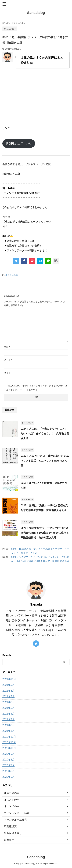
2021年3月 (9, 719)
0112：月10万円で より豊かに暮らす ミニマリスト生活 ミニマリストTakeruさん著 (45, 461)
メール (8, 360)
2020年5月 (9, 777)
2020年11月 (9, 742)
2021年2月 (9, 725)
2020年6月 (9, 771)
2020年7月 (9, 765)
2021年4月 (9, 714)
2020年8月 (9, 760)
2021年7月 (9, 696)
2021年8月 (9, 691)
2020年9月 (9, 754)
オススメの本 (11, 275)
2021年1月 (9, 731)
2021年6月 (9, 702)
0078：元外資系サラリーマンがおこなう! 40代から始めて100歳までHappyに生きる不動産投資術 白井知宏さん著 (45, 533)
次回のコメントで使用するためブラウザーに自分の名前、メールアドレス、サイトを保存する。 (36, 388)
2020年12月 (9, 737)
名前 (7, 347)
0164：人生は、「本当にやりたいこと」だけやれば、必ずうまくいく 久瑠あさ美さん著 (45, 434)
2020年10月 (9, 748)
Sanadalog (36, 13)
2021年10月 (9, 679)
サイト (7, 373)
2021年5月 (9, 708)
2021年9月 (9, 685)
